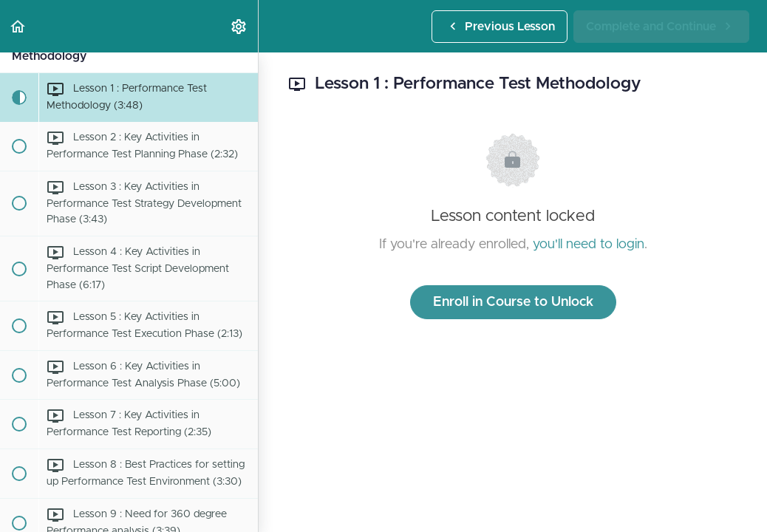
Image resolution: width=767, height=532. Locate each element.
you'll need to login (589, 245)
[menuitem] (239, 26)
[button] (18, 26)
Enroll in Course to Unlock (513, 302)
